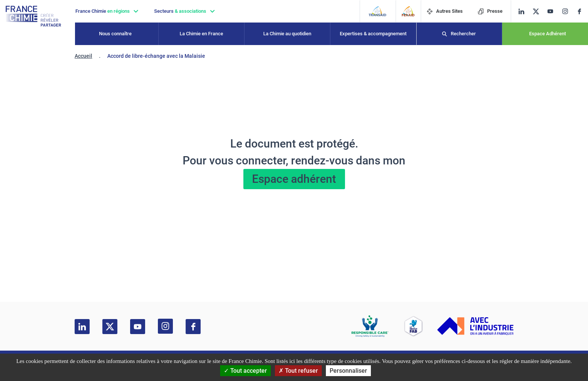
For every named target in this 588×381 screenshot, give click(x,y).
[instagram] (567, 11)
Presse (490, 11)
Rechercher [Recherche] (463, 34)
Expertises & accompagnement (373, 34)
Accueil (83, 56)
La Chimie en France (201, 34)
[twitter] (538, 11)
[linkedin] (521, 11)
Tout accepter (245, 371)
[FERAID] (408, 11)
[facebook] (582, 11)
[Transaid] (377, 11)
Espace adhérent (294, 179)
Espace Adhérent (547, 34)
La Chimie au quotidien (287, 34)
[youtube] (553, 11)
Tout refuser (298, 371)
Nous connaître (115, 34)
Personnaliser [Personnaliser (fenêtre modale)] (348, 371)
